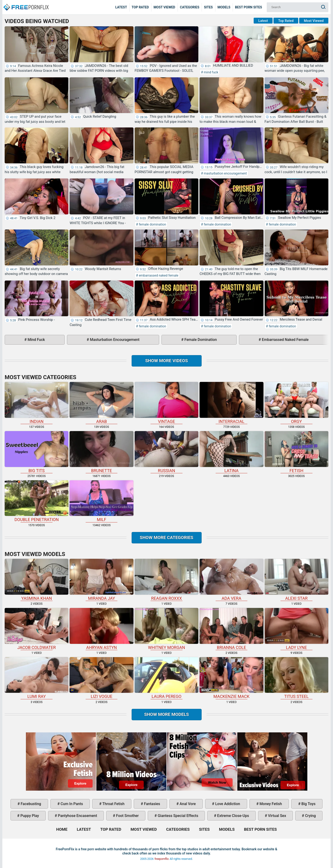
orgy (296, 403)
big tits (37, 452)
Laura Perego (166, 678)
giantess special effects (178, 816)
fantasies (152, 804)
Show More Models (167, 714)
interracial (231, 403)
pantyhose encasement (77, 816)
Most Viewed (164, 7)
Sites (208, 7)
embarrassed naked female (158, 275)
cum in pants (71, 804)
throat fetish (113, 804)
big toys (308, 804)
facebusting (31, 804)
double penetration (37, 501)
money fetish (270, 804)
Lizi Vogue (101, 678)
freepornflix (162, 859)
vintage (166, 403)
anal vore (187, 804)
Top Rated (140, 7)
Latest (121, 7)
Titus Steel (296, 678)
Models (224, 7)
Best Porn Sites (249, 7)
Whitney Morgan (166, 629)
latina (231, 452)
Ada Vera (231, 580)
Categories (190, 7)
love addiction (227, 804)
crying (310, 816)
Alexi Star (296, 580)
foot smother (127, 816)
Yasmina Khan (37, 580)
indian (37, 403)
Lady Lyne (296, 629)
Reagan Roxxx (166, 580)
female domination (152, 224)
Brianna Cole (231, 629)
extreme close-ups (233, 816)
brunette (101, 452)
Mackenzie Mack (231, 678)
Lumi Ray (37, 678)
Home (26, 4)
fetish (296, 452)
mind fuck (211, 72)
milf (101, 501)
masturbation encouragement (225, 173)
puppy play (29, 816)
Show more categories (167, 537)
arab (101, 403)
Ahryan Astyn (101, 629)
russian (166, 452)
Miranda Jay (101, 580)
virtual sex (277, 816)
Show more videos (166, 361)
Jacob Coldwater (37, 629)
